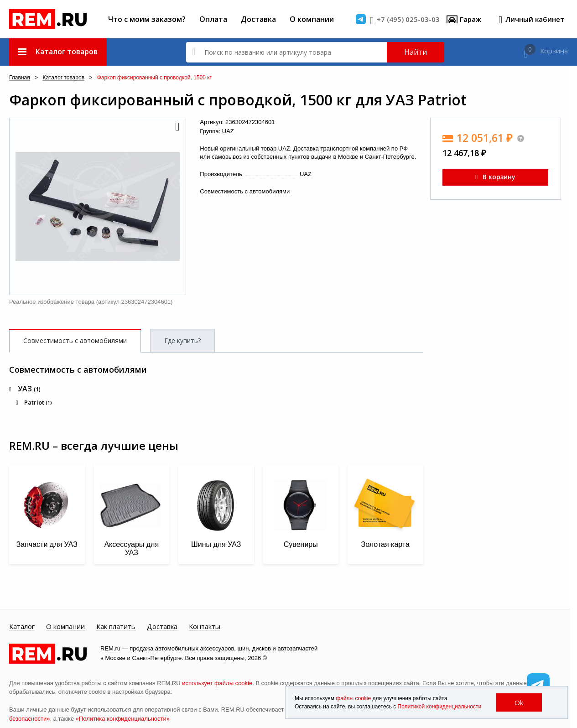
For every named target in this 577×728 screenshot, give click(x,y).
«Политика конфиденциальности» (123, 719)
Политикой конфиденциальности (440, 707)
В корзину (495, 177)
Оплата (213, 19)
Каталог (22, 627)
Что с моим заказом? (147, 19)
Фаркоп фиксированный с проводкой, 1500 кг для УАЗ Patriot (238, 100)
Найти (416, 52)
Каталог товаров (63, 78)
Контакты (205, 627)
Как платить (116, 627)
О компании (312, 19)
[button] (177, 127)
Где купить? (182, 341)
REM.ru (110, 648)
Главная (20, 78)
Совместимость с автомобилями (245, 191)
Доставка (258, 19)
